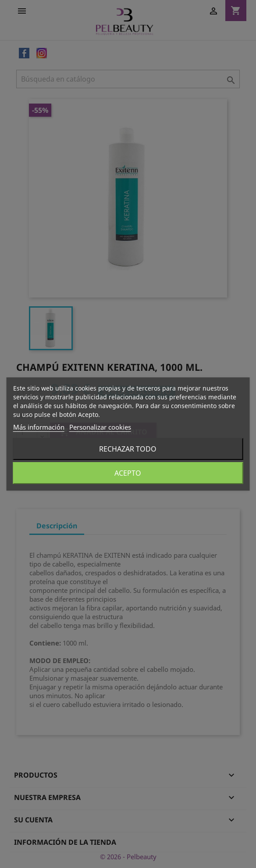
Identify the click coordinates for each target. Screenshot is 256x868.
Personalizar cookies (100, 427)
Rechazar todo (128, 449)
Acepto (128, 473)
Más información (39, 427)
